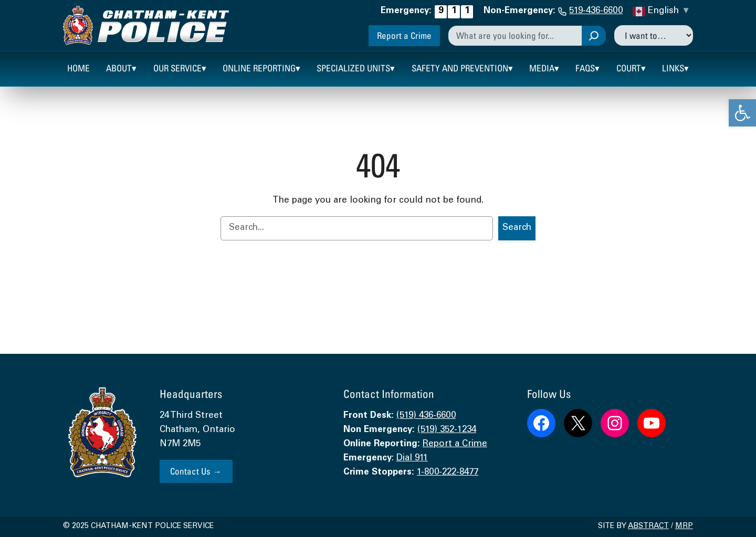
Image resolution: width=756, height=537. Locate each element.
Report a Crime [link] (404, 35)
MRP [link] (684, 527)
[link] (742, 113)
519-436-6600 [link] (596, 11)
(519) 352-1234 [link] (447, 430)
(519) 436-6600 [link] (426, 416)
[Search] (594, 36)
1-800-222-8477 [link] (448, 473)
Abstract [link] (648, 527)
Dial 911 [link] (412, 459)
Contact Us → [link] (196, 471)
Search (517, 228)
